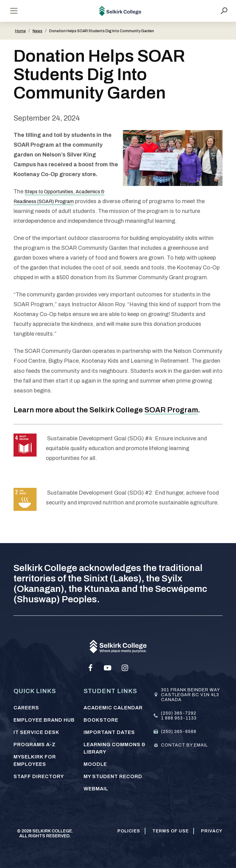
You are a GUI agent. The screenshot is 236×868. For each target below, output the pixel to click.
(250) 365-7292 (179, 713)
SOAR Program (171, 410)
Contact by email (184, 745)
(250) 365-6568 (179, 732)
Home (20, 31)
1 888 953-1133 (179, 718)
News (37, 31)
